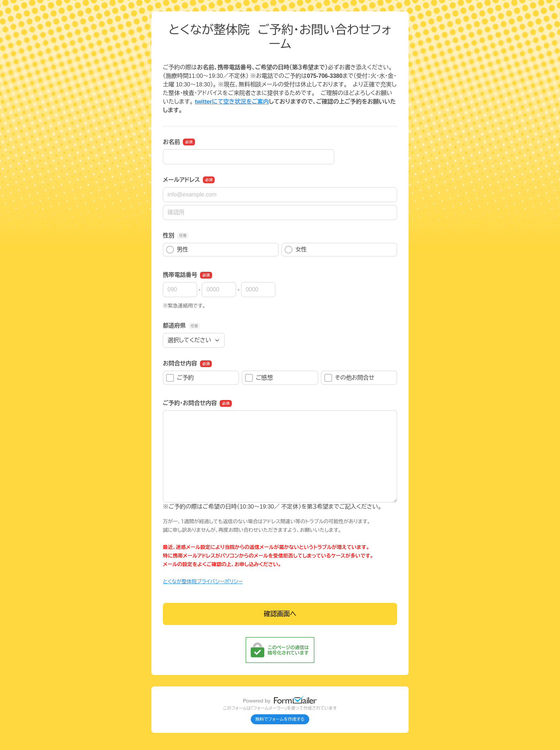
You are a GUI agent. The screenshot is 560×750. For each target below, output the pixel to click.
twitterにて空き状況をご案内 (232, 102)
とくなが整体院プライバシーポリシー (203, 581)
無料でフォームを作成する (280, 719)
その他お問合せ (349, 378)
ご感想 (259, 378)
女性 (296, 250)
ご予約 (180, 378)
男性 (177, 250)
